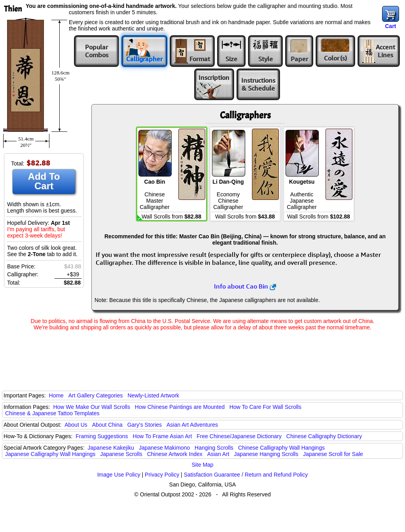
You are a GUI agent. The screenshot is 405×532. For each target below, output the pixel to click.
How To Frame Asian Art (162, 436)
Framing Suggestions (102, 436)
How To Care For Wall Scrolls (265, 407)
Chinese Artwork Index (175, 454)
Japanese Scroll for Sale (333, 454)
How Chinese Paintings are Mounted (180, 407)
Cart (390, 26)
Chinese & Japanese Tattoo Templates (52, 413)
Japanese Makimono (164, 448)
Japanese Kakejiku (111, 448)
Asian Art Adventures (192, 425)
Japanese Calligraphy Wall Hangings (50, 454)
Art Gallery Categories (96, 395)
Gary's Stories (145, 425)
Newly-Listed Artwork (153, 395)
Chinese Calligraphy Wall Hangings (281, 448)
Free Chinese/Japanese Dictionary (239, 436)
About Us (76, 425)
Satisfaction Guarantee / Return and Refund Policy (246, 475)
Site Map (202, 465)
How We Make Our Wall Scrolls (91, 407)
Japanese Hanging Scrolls (266, 454)
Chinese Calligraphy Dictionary (324, 436)
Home (56, 395)
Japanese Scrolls (121, 454)
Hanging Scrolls (214, 448)
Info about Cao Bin (245, 286)
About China (107, 425)
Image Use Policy (119, 475)
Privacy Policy (162, 475)
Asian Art (218, 454)
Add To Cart (44, 181)
